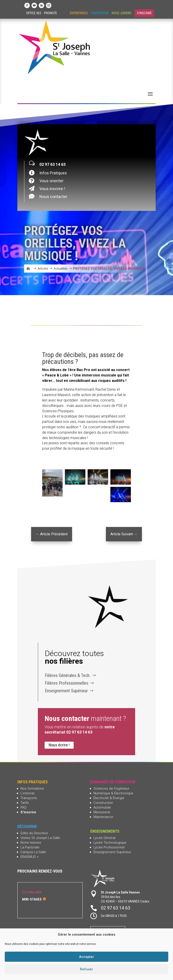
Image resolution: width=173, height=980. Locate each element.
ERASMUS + (30, 857)
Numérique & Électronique (113, 793)
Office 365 (34, 13)
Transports (29, 798)
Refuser (86, 969)
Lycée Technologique (110, 843)
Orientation (100, 13)
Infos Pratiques (53, 173)
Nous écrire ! (59, 745)
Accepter (86, 957)
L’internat (27, 793)
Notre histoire (31, 843)
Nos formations (32, 789)
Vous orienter (51, 181)
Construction (103, 803)
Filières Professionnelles (67, 683)
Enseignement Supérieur (66, 691)
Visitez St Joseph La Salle (40, 838)
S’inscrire (28, 812)
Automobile (102, 807)
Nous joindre (122, 13)
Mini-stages (32, 899)
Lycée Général (104, 838)
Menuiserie (102, 812)
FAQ (23, 807)
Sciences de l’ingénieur (111, 789)
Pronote (51, 13)
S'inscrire (144, 13)
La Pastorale (30, 847)
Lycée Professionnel (109, 847)
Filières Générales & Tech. (68, 675)
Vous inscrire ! (52, 189)
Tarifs (25, 803)
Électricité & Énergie (109, 798)
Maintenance (103, 817)
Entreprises (79, 13)
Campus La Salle (33, 852)
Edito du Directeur (34, 833)
